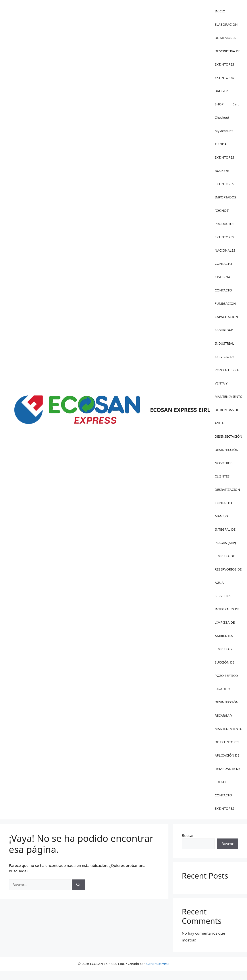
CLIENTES (222, 476)
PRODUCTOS (225, 224)
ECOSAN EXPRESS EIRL (180, 410)
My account (224, 131)
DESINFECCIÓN (227, 450)
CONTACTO (223, 503)
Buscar (188, 835)
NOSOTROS (224, 463)
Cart (236, 104)
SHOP (219, 104)
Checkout (222, 117)
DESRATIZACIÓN (227, 489)
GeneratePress (158, 964)
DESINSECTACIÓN (228, 436)
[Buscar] (78, 885)
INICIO (220, 11)
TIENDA (221, 144)
